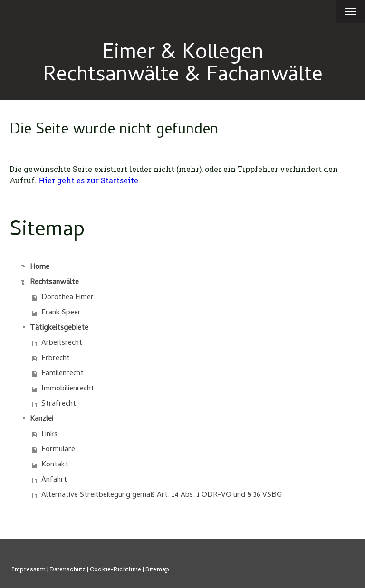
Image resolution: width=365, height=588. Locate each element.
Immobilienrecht (68, 389)
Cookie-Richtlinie (115, 569)
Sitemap (157, 569)
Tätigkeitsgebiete (59, 328)
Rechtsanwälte (54, 283)
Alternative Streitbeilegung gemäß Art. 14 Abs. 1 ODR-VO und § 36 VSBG (162, 495)
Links (49, 435)
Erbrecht (56, 359)
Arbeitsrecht (62, 343)
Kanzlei (42, 419)
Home (40, 267)
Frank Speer (61, 313)
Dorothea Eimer (67, 298)
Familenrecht (62, 374)
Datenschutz (68, 569)
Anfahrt (54, 480)
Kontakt (55, 465)
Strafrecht (59, 404)
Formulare (58, 450)
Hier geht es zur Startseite (88, 180)
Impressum (29, 569)
